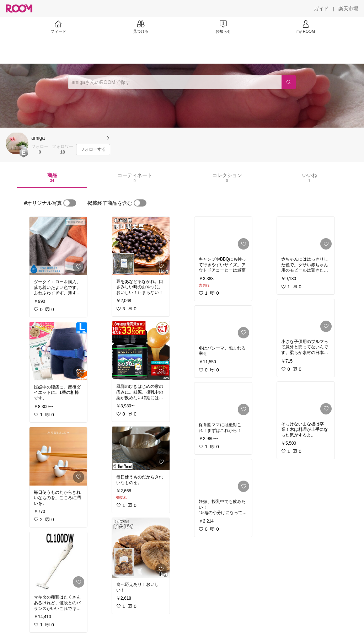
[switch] (70, 203)
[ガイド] (321, 9)
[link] (58, 246)
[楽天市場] (348, 9)
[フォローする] (93, 150)
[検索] (289, 82)
